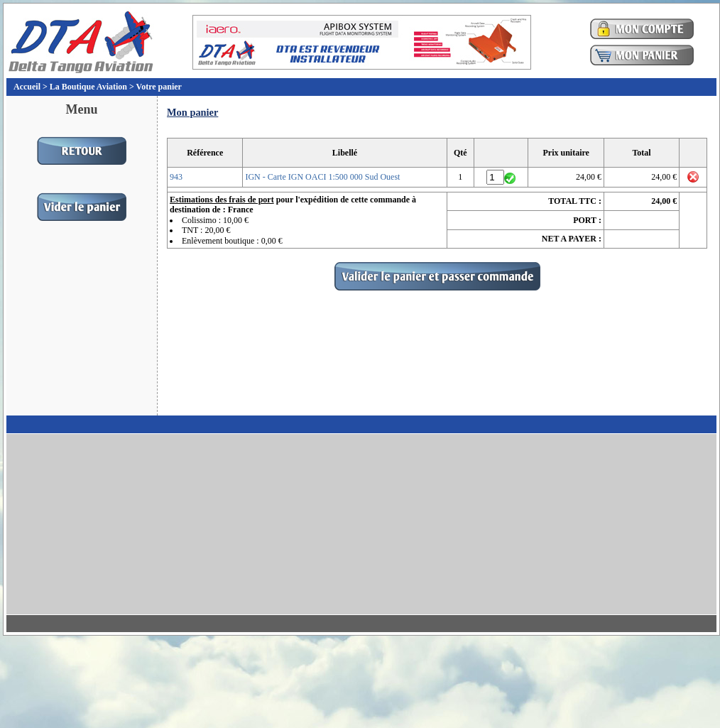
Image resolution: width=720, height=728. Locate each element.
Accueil (27, 87)
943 (176, 177)
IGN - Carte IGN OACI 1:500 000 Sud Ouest (322, 177)
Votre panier (159, 87)
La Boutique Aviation (88, 87)
